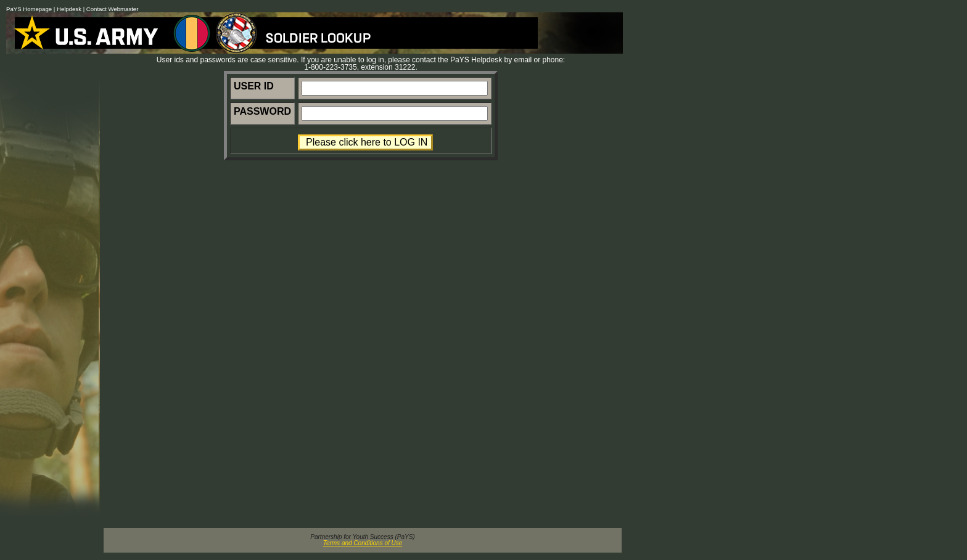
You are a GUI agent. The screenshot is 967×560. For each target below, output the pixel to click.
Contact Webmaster (113, 9)
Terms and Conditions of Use (363, 543)
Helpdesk (69, 9)
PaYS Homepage (29, 9)
